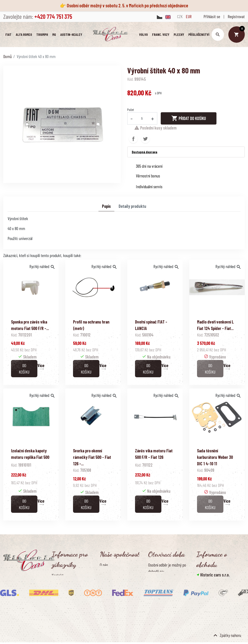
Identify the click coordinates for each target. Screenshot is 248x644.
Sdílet (133, 140)
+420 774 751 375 (214, 597)
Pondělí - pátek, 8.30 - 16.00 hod (171, 614)
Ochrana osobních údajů (117, 581)
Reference (59, 612)
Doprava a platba (64, 584)
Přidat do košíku (189, 120)
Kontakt (58, 577)
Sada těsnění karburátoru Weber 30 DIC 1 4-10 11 (215, 459)
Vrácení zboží (61, 591)
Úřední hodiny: (159, 607)
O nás (104, 566)
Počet (131, 111)
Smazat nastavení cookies (218, 623)
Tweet (145, 140)
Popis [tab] (106, 208)
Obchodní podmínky (114, 573)
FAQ (54, 598)
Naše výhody (109, 601)
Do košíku (24, 370)
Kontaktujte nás (64, 605)
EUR (189, 16)
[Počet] (142, 120)
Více (41, 367)
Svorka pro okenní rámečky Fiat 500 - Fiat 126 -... (92, 459)
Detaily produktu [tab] (132, 208)
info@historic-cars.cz (218, 604)
